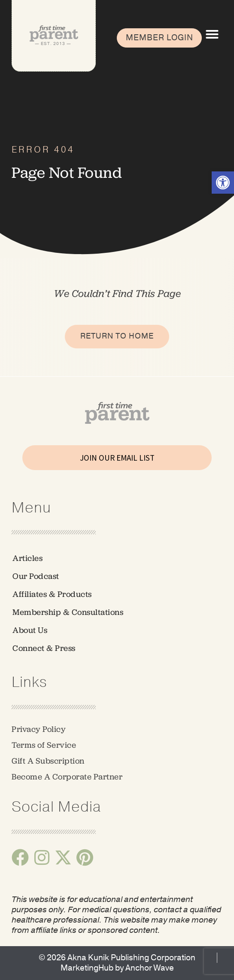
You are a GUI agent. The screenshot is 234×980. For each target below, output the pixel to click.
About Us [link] (30, 630)
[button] (212, 34)
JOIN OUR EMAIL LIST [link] (117, 458)
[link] (223, 183)
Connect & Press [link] (44, 648)
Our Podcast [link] (36, 576)
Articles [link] (27, 558)
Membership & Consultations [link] (68, 612)
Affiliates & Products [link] (52, 594)
